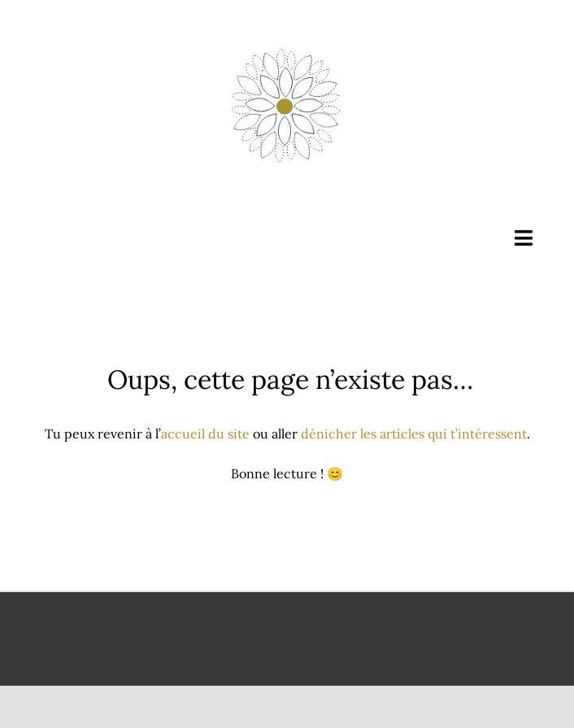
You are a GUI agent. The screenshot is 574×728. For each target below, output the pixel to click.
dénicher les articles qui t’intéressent (414, 434)
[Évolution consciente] (287, 47)
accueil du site (205, 434)
